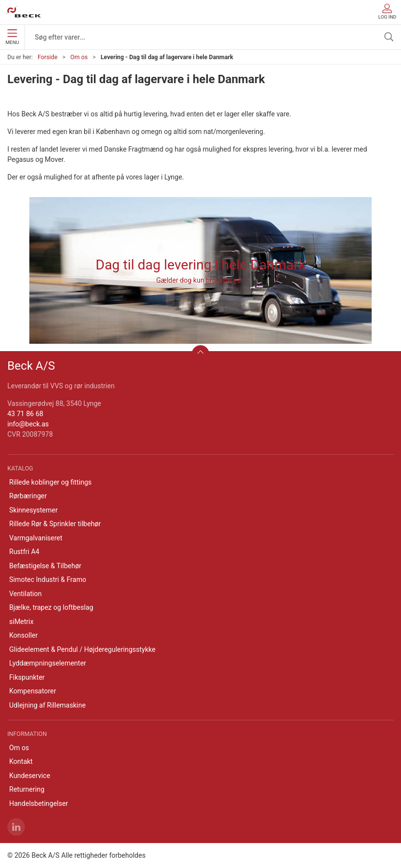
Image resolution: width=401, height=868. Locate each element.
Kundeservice (30, 776)
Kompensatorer (33, 691)
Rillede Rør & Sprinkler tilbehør (55, 524)
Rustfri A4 (24, 552)
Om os (79, 57)
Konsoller (24, 635)
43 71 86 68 (25, 414)
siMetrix (22, 622)
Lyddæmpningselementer (48, 663)
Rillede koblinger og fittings (51, 482)
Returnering (27, 789)
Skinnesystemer (33, 510)
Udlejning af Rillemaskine (47, 705)
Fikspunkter (27, 677)
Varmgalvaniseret (36, 538)
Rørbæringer (28, 496)
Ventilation (25, 594)
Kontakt (21, 761)
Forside (48, 57)
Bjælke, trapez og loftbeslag (51, 607)
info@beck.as (28, 424)
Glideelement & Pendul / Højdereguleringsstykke (82, 649)
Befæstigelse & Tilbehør (45, 566)
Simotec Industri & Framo (48, 579)
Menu (12, 37)
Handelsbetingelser (39, 803)
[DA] (24, 12)
